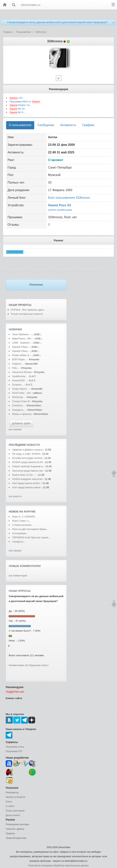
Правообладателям (16, 838)
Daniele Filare (20, 347)
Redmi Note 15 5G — (24, 475)
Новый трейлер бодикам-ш (28, 466)
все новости (15, 496)
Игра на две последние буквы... (30, 529)
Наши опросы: (20, 591)
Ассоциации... (20, 533)
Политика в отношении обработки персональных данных (58, 866)
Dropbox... (18, 385)
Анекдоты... (19, 410)
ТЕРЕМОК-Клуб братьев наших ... (32, 537)
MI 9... (17, 112)
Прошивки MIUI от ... (26, 102)
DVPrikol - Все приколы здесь (27, 310)
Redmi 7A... (21, 105)
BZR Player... (19, 359)
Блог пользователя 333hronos (69, 198)
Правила (10, 833)
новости (33, 445)
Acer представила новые (27, 487)
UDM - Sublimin (21, 343)
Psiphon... (18, 364)
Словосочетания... (23, 525)
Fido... (16, 368)
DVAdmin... (18, 405)
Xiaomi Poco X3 (60, 205)
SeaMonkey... (20, 376)
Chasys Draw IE (21, 401)
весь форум (15, 551)
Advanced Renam (22, 372)
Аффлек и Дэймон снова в (27, 450)
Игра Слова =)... (21, 521)
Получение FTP (14, 751)
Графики (88, 125)
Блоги (9, 802)
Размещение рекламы (18, 824)
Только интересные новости (27, 314)
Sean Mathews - (21, 334)
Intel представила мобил (26, 483)
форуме (30, 512)
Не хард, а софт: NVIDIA (26, 454)
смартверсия (15, 252)
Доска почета (13, 815)
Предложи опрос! (39, 665)
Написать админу (15, 829)
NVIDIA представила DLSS (27, 462)
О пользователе (20, 125)
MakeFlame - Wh (22, 339)
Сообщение (46, 125)
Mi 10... (18, 109)
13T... (17, 98)
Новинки (15, 329)
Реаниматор (12, 793)
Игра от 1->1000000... (24, 517)
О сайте (10, 806)
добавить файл (21, 423)
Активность (68, 125)
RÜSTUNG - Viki (21, 393)
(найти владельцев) (60, 210)
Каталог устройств (15, 797)
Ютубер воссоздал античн (27, 458)
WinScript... (18, 397)
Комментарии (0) (18, 665)
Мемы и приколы (22, 414)
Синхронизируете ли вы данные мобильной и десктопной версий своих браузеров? (57, 22)
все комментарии (18, 576)
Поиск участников (15, 811)
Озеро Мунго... (21, 389)
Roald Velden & (21, 355)
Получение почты (15, 747)
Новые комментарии (25, 566)
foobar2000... (19, 380)
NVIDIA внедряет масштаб (27, 479)
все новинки (15, 429)
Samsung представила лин (28, 471)
